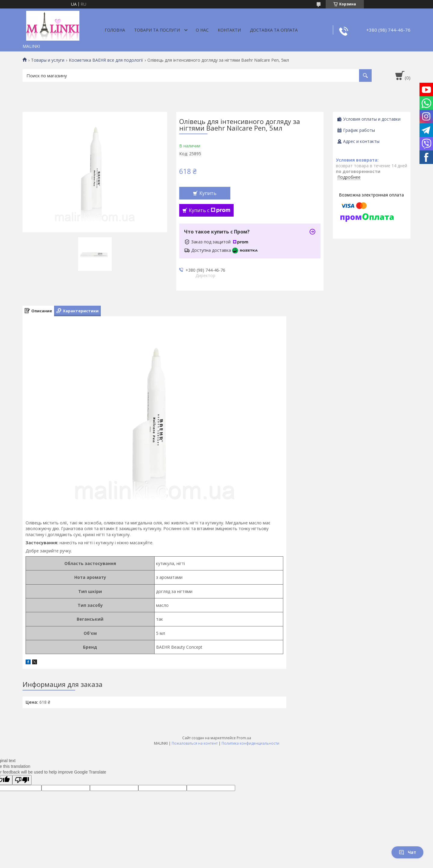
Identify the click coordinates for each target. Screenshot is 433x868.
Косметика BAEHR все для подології (106, 60)
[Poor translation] (22, 780)
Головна (115, 30)
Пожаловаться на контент (195, 743)
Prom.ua (244, 738)
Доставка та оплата (274, 30)
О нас (202, 30)
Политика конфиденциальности (250, 743)
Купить (208, 193)
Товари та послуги (157, 30)
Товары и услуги (48, 60)
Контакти (229, 30)
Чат (407, 852)
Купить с (210, 210)
